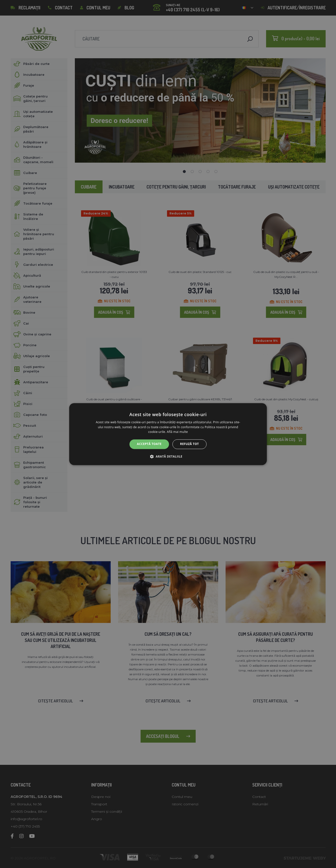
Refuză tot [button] (189, 444)
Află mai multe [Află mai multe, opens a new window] (177, 432)
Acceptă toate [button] (149, 444)
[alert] (168, 434)
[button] (168, 456)
